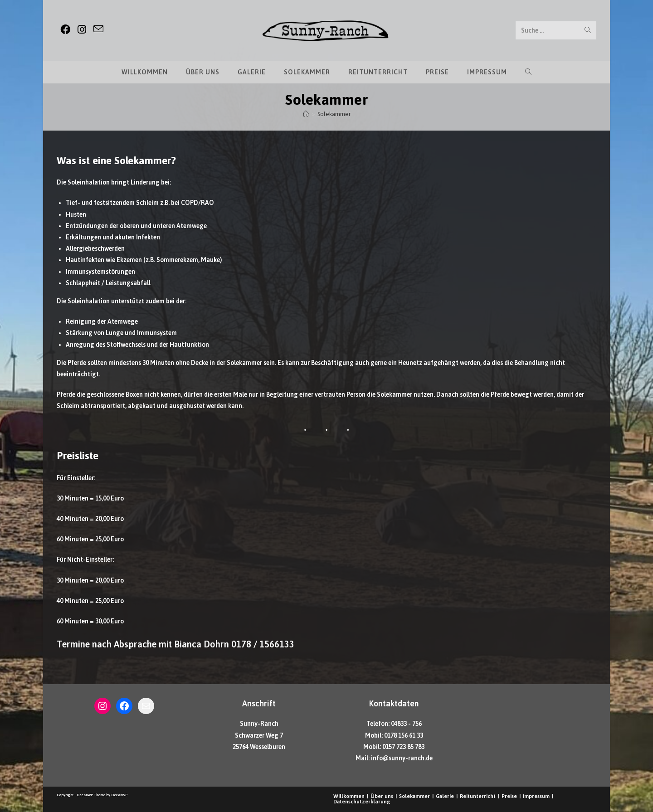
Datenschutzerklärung (362, 802)
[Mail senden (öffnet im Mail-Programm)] (98, 29)
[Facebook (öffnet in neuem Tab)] (65, 29)
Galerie (445, 796)
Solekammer (334, 114)
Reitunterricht (478, 796)
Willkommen (349, 796)
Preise (509, 796)
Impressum (536, 796)
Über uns (382, 796)
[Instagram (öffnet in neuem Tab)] (82, 29)
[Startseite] (306, 114)
